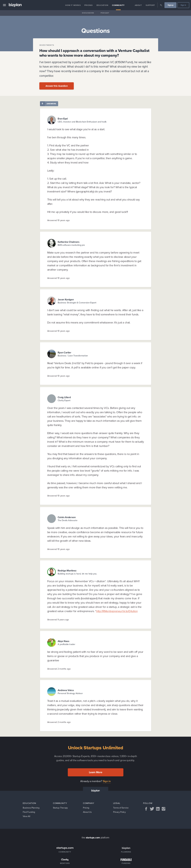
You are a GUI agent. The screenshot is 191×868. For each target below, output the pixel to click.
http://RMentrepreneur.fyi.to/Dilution (117, 611)
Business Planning (32, 808)
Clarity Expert (64, 400)
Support (150, 5)
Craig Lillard (64, 397)
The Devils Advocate (68, 520)
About (138, 5)
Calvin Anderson (67, 517)
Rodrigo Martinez (67, 571)
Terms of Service (121, 808)
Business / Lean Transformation (73, 356)
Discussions (88, 13)
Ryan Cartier (64, 353)
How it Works (73, 5)
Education (102, 5)
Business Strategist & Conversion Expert (77, 303)
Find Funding (29, 812)
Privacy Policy (120, 812)
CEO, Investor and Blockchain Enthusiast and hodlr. (82, 122)
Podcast (105, 13)
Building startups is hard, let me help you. (77, 574)
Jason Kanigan (66, 299)
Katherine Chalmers (69, 242)
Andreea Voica (66, 690)
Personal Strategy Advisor (70, 693)
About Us (87, 812)
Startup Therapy (61, 808)
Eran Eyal (63, 119)
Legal (117, 803)
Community (118, 5)
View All (27, 817)
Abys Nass (64, 641)
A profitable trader (66, 644)
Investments (47, 45)
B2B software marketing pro (71, 245)
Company (89, 803)
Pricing (88, 5)
